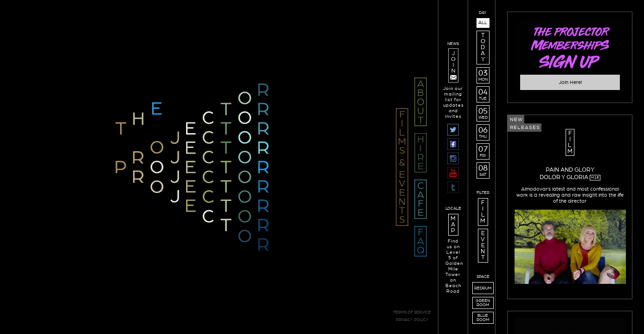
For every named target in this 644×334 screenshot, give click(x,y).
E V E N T (483, 246)
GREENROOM (483, 303)
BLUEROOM (483, 318)
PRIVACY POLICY (412, 320)
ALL (483, 23)
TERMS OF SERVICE (412, 312)
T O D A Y (483, 48)
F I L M (483, 212)
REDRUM (483, 288)
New (516, 119)
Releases (525, 127)
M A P (453, 225)
